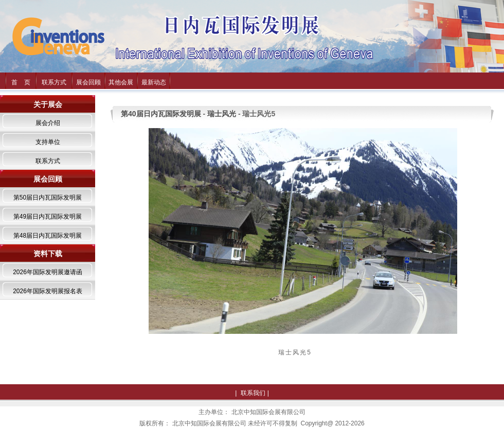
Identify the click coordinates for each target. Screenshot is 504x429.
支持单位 (48, 142)
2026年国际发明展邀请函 (48, 272)
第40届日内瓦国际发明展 (161, 114)
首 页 (21, 82)
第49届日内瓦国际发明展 (48, 217)
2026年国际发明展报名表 (48, 291)
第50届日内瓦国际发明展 (48, 198)
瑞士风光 (222, 114)
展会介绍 (48, 123)
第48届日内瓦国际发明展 (48, 236)
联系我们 (253, 393)
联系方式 (54, 82)
